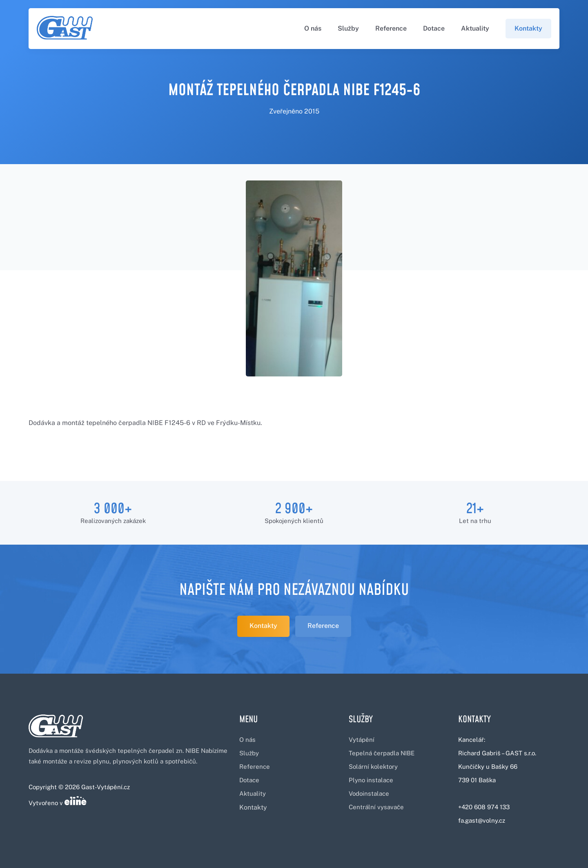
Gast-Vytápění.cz (106, 787)
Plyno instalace (371, 780)
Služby (348, 28)
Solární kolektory (373, 767)
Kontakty (528, 28)
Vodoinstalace (369, 793)
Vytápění (362, 740)
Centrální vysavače (376, 807)
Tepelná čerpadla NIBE (382, 753)
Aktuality (475, 28)
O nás (313, 28)
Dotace (434, 28)
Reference (391, 28)
